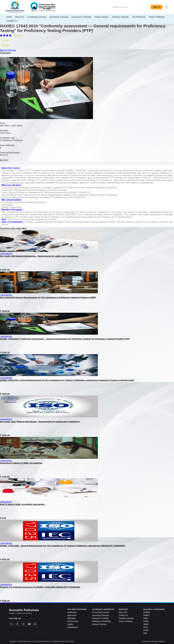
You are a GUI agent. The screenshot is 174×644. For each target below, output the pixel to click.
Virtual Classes (102, 17)
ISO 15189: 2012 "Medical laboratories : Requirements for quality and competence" (40, 422)
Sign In (157, 7)
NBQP (146, 624)
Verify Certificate (157, 17)
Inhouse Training (99, 624)
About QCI (123, 612)
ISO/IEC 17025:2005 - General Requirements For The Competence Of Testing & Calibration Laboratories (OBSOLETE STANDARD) (63, 546)
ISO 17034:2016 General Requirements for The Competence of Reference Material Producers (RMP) (48, 297)
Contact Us (12, 21)
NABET (147, 615)
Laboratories (6, 254)
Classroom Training (100, 618)
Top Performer (139, 17)
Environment (73, 621)
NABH (146, 621)
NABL (146, 618)
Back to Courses (8, 50)
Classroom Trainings (81, 17)
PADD (146, 630)
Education (72, 618)
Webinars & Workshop (101, 621)
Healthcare (72, 612)
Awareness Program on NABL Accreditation (21, 463)
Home (9, 17)
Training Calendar (120, 17)
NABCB (147, 612)
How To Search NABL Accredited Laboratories (22, 504)
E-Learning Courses (37, 17)
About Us (20, 17)
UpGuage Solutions (158, 641)
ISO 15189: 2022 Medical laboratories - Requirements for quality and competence (39, 256)
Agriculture (72, 615)
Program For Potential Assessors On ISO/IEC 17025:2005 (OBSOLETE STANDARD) (40, 587)
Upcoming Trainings (59, 17)
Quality (70, 624)
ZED (145, 633)
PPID (146, 627)
